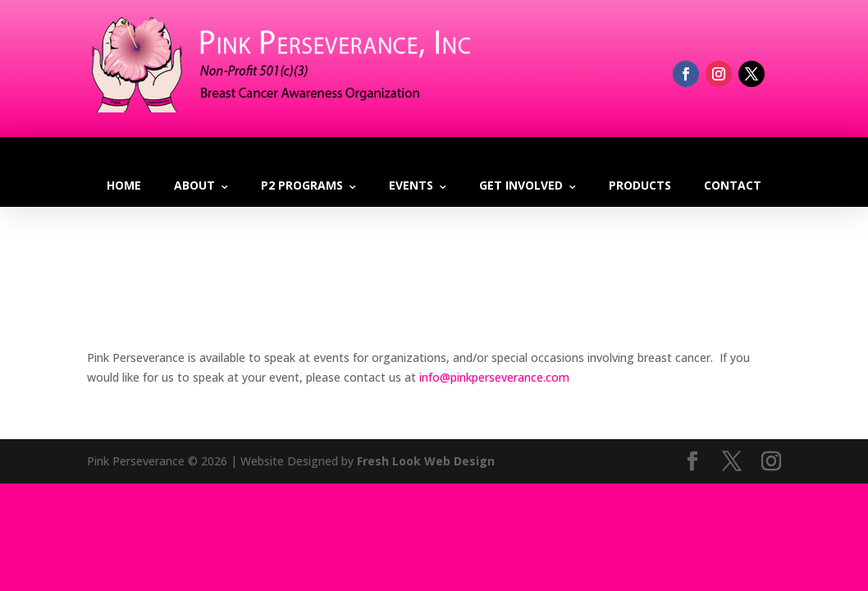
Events (411, 185)
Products (640, 185)
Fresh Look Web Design (426, 461)
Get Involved (521, 185)
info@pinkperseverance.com (494, 377)
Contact (733, 185)
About (194, 185)
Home (124, 185)
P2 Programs (302, 185)
